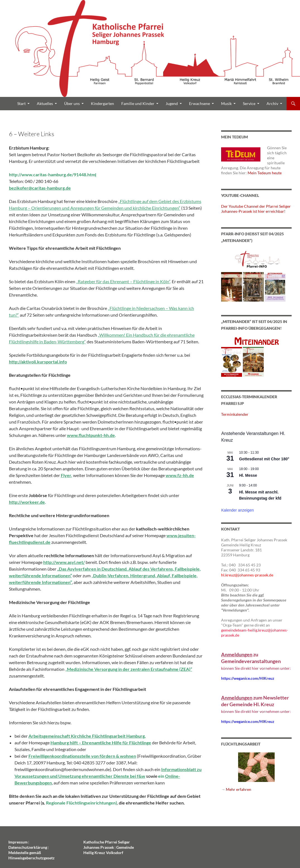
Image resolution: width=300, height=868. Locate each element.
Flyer (66, 475)
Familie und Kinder (138, 103)
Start (21, 103)
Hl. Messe (248, 475)
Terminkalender (235, 414)
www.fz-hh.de (180, 475)
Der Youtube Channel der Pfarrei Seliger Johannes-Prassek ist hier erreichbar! (256, 209)
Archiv (272, 103)
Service (249, 103)
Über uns (72, 103)
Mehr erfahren (239, 789)
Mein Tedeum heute (265, 173)
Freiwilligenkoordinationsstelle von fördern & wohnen (82, 756)
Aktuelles (45, 103)
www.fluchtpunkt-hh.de (91, 435)
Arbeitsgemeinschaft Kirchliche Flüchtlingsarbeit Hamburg (87, 736)
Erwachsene (199, 103)
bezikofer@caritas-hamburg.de (40, 188)
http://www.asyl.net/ (64, 562)
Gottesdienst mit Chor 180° (264, 459)
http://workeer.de (27, 502)
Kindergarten (102, 103)
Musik (226, 103)
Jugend (172, 103)
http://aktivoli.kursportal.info (38, 362)
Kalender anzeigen (237, 510)
